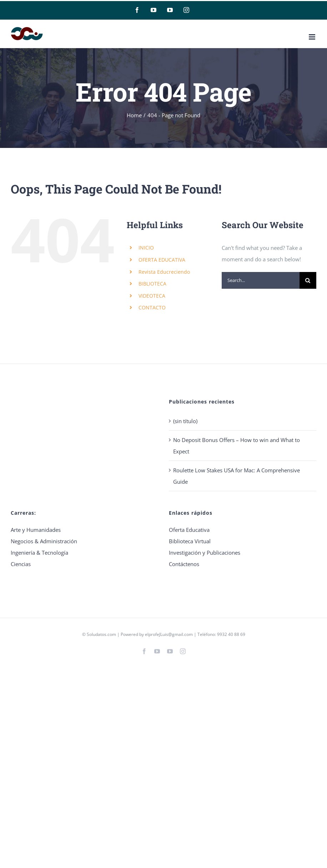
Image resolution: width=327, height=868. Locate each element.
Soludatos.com (101, 634)
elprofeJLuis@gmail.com (169, 634)
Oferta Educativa (189, 530)
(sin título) (185, 421)
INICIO (146, 248)
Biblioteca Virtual (190, 541)
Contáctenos (184, 564)
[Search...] (261, 280)
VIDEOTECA (152, 296)
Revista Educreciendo (164, 272)
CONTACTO (152, 307)
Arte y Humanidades (36, 530)
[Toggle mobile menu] (313, 37)
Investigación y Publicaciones (205, 553)
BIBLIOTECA (152, 284)
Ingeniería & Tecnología (39, 553)
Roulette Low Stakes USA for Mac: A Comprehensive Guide (237, 476)
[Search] (308, 280)
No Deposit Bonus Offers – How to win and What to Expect (237, 446)
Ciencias (21, 564)
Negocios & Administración (44, 541)
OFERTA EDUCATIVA (162, 260)
